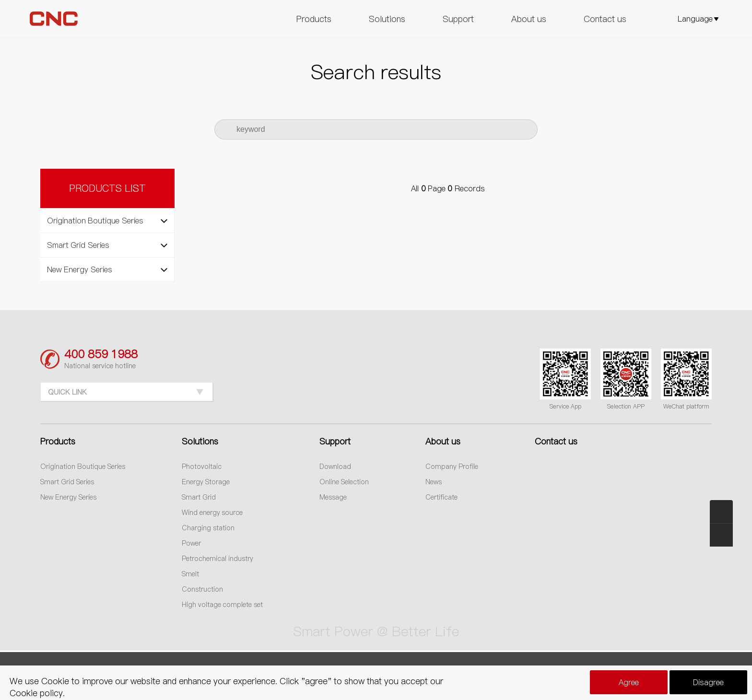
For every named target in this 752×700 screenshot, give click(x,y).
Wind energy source (212, 513)
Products (314, 19)
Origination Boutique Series (83, 467)
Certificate (441, 497)
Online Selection (344, 482)
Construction (202, 589)
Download (335, 467)
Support (458, 19)
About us (529, 19)
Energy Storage (206, 482)
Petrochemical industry (217, 559)
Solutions (387, 19)
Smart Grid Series (67, 482)
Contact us (605, 19)
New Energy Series (68, 497)
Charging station (208, 528)
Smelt (190, 574)
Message (333, 497)
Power (191, 543)
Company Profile (452, 467)
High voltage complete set (223, 605)
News (434, 482)
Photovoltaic (202, 467)
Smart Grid (199, 497)
